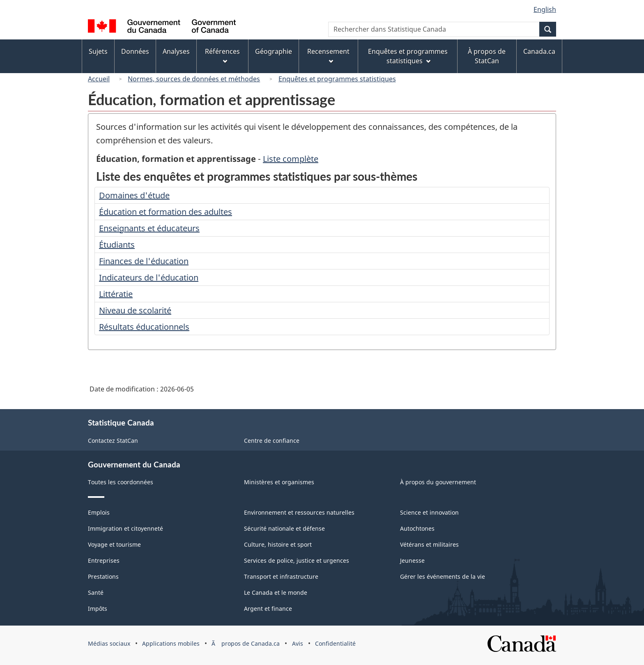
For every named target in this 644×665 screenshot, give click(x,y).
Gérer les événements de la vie (443, 576)
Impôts (98, 609)
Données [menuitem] (135, 51)
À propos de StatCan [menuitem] (487, 56)
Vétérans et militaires (429, 544)
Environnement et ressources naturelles (299, 512)
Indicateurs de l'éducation (149, 277)
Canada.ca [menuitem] (539, 51)
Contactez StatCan (113, 441)
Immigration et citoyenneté (125, 528)
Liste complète (291, 159)
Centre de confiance (272, 441)
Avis (298, 643)
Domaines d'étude (134, 195)
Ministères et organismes (279, 482)
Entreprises (104, 560)
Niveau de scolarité (135, 310)
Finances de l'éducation (144, 261)
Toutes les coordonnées (121, 482)
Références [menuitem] (222, 55)
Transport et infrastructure (281, 576)
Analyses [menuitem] (176, 51)
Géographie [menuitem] (274, 51)
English (545, 9)
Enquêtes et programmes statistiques (337, 79)
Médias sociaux (109, 643)
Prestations (103, 576)
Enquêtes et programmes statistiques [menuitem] (408, 56)
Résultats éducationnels (144, 327)
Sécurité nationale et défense (284, 528)
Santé (96, 593)
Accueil (99, 79)
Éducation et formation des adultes (166, 212)
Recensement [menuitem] (328, 55)
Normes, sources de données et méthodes (194, 79)
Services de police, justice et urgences (297, 560)
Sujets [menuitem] (98, 51)
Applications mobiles (171, 643)
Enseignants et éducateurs (149, 228)
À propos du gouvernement (438, 482)
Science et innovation (429, 512)
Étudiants (117, 245)
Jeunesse (412, 560)
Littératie (116, 294)
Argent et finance (268, 609)
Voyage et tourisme (114, 544)
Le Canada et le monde (276, 593)
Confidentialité (335, 643)
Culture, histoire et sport (278, 544)
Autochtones (417, 528)
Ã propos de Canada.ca (246, 643)
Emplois (99, 512)
